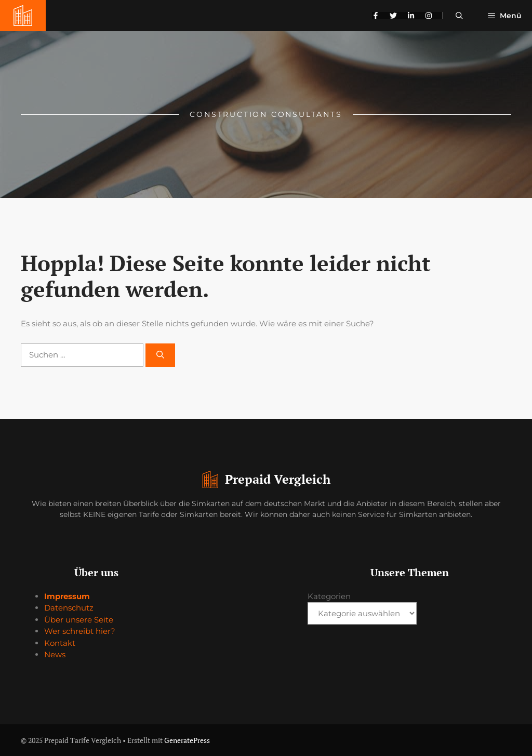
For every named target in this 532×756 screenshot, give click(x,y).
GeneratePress (187, 740)
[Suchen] (160, 355)
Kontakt (60, 643)
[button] (459, 16)
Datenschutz (69, 608)
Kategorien (329, 596)
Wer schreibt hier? (80, 631)
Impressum (67, 596)
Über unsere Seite (79, 620)
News (55, 654)
